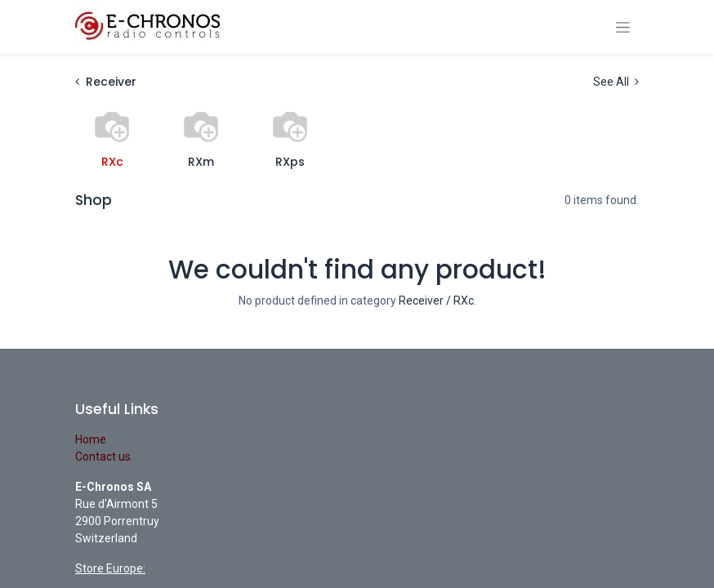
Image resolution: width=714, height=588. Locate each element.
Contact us (103, 457)
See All (616, 82)
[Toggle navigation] (623, 27)
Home (91, 439)
